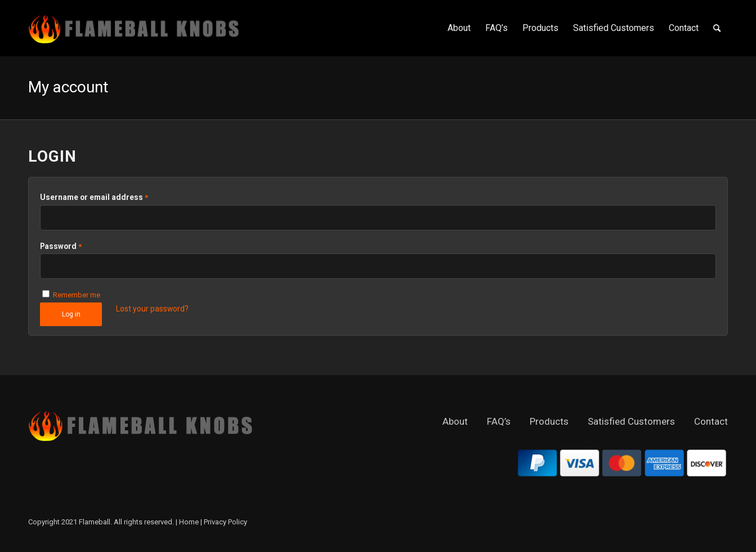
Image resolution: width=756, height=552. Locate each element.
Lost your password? (152, 309)
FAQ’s (499, 421)
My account (68, 87)
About (455, 421)
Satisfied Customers (631, 421)
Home (189, 522)
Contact (711, 421)
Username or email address (94, 197)
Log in (71, 314)
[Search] (717, 28)
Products (549, 421)
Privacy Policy (225, 522)
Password (61, 246)
